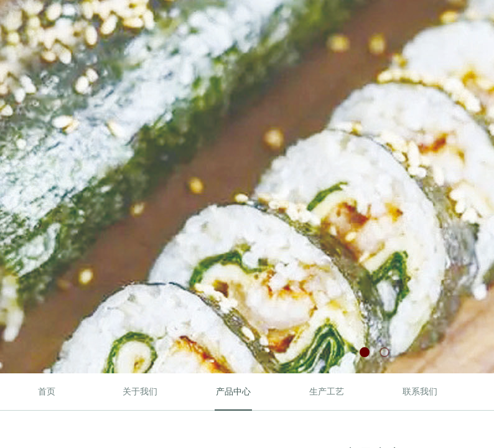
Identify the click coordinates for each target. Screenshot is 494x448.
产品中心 (233, 392)
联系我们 (420, 392)
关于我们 (140, 392)
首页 (47, 392)
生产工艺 (327, 392)
